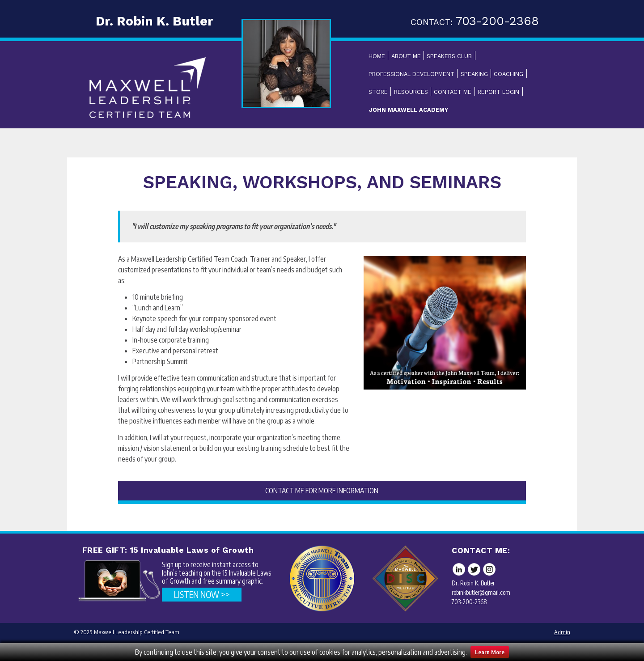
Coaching (508, 74)
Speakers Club (449, 56)
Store (378, 92)
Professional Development (411, 74)
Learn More (490, 652)
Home (377, 56)
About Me (406, 56)
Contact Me (453, 92)
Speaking (474, 74)
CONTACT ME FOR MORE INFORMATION (322, 491)
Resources (411, 92)
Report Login (498, 92)
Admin (562, 632)
